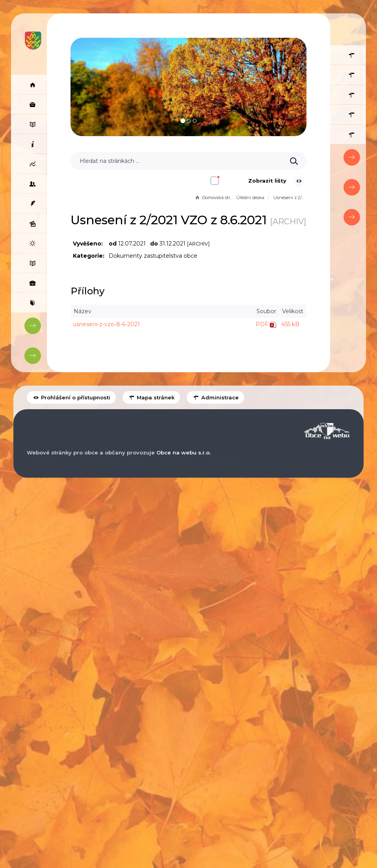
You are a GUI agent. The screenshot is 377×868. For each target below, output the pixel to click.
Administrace (215, 681)
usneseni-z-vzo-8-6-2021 (109, 341)
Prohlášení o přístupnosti (71, 681)
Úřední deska (248, 198)
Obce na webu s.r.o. (184, 736)
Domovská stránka (212, 198)
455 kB (288, 341)
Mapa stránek (151, 681)
